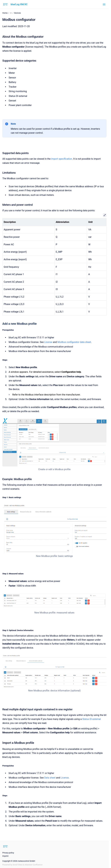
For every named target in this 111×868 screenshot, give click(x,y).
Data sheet (50, 778)
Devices (17, 13)
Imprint (5, 856)
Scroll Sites (18, 865)
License (48, 342)
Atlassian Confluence (33, 865)
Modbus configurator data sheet (74, 342)
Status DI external (92, 719)
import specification (62, 159)
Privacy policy (8, 853)
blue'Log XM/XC (19, 4)
